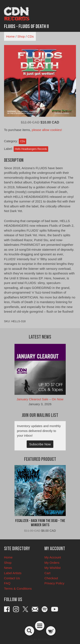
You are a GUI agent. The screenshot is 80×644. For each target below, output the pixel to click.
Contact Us (12, 578)
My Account (53, 557)
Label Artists (13, 573)
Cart (47, 573)
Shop (21, 36)
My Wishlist (52, 568)
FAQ (7, 583)
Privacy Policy (54, 583)
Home (10, 36)
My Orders (52, 563)
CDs (31, 36)
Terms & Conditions (18, 588)
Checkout (51, 578)
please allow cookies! (47, 130)
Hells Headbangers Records (31, 149)
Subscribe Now (40, 444)
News (8, 568)
